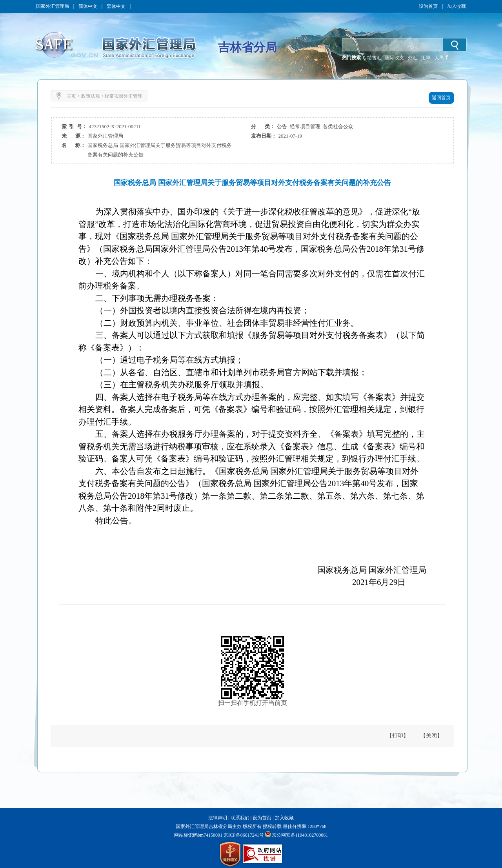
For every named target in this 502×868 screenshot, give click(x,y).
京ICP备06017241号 (243, 835)
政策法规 (91, 96)
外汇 (413, 58)
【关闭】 (431, 736)
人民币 (442, 58)
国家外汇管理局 (53, 6)
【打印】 (398, 736)
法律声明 (218, 818)
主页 (71, 96)
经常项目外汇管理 (124, 96)
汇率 (426, 58)
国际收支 (395, 58)
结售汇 (374, 58)
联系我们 (240, 818)
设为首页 (428, 6)
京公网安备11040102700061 (300, 835)
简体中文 (88, 6)
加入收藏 (457, 6)
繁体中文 (116, 6)
